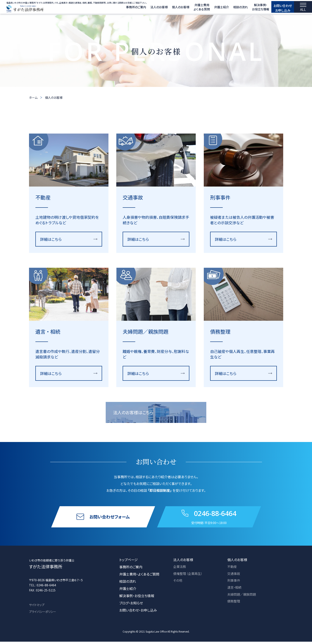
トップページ (128, 562)
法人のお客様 (150, 8)
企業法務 (180, 569)
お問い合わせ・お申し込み (138, 612)
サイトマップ (37, 607)
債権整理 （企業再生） (189, 576)
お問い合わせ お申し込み (278, 8)
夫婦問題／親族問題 (243, 598)
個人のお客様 (172, 8)
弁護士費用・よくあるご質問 (139, 576)
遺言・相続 (235, 591)
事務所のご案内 (127, 8)
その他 (178, 584)
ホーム (33, 98)
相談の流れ (231, 8)
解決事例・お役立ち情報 (137, 598)
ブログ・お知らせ (131, 605)
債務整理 (234, 605)
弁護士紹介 (212, 8)
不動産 (232, 569)
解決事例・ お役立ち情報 (252, 8)
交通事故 (234, 576)
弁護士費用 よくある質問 (193, 8)
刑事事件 (234, 584)
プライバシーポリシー (43, 614)
